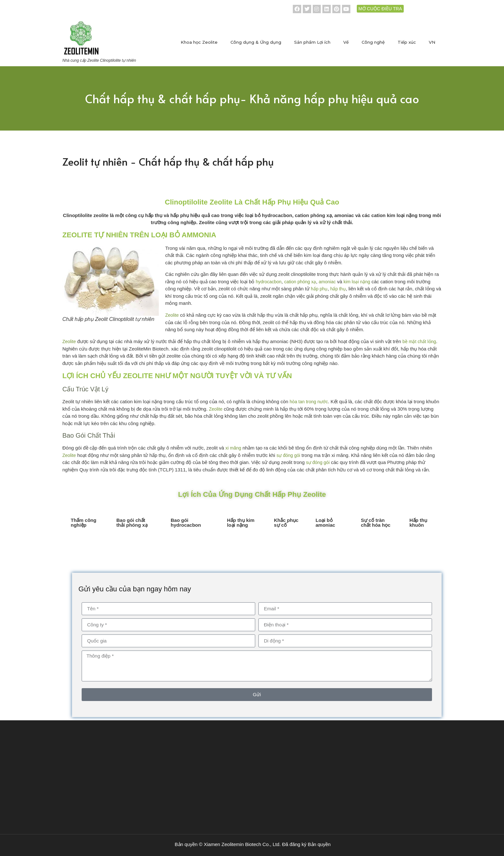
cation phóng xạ (300, 282)
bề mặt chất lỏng (419, 341)
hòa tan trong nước (309, 402)
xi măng (233, 448)
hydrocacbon (269, 282)
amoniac (327, 282)
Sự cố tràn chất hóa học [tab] (376, 523)
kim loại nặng (357, 282)
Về (346, 42)
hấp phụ (319, 289)
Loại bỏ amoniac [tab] (325, 523)
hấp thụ (338, 289)
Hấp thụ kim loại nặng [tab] (241, 523)
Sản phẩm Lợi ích (312, 42)
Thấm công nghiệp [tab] (84, 523)
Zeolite (172, 315)
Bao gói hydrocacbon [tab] (186, 523)
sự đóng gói (288, 455)
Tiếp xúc (407, 42)
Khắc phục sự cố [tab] (286, 523)
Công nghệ (373, 42)
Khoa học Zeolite (199, 42)
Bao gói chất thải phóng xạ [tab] (132, 523)
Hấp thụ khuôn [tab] (418, 523)
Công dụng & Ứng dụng (256, 42)
